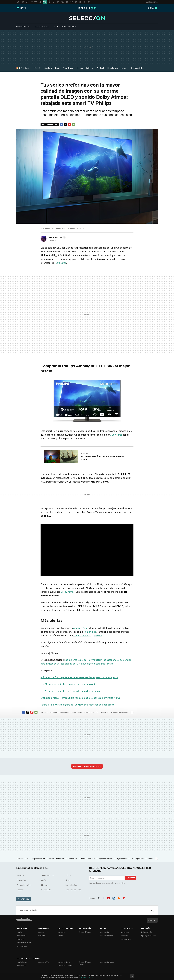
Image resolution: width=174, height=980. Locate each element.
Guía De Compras (23, 27)
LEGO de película (42, 27)
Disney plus (21, 880)
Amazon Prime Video (25, 885)
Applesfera (21, 939)
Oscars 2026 (46, 890)
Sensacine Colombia (65, 966)
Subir (150, 920)
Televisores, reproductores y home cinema (66, 712)
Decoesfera (124, 936)
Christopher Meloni (138, 68)
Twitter (66, 125)
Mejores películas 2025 (57, 859)
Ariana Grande (68, 68)
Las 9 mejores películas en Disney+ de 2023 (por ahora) (103, 458)
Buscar (153, 910)
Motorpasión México (107, 962)
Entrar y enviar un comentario (88, 766)
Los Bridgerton (71, 885)
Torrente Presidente (73, 890)
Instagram (114, 898)
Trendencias (125, 932)
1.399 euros (60, 263)
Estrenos (20, 875)
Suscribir (131, 878)
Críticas (68, 875)
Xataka (19, 932)
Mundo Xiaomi (22, 946)
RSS (119, 898)
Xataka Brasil (21, 966)
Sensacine (62, 932)
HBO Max (80, 68)
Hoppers (20, 890)
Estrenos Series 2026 (88, 859)
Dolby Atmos (68, 592)
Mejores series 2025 (39, 859)
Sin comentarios (51, 124)
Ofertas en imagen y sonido (65, 27)
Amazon (125, 68)
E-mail (74, 125)
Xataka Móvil (21, 936)
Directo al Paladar (85, 932)
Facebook (62, 125)
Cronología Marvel (138, 859)
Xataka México (22, 962)
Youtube (109, 898)
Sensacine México (64, 962)
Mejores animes (122, 859)
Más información (87, 977)
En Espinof (85, 453)
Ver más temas (24, 899)
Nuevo (151, 8)
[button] (57, 237)
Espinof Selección (87, 18)
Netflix (57, 68)
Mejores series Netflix (106, 859)
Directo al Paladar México (85, 963)
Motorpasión (104, 932)
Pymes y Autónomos (148, 936)
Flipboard (70, 125)
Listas (68, 880)
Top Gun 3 (100, 68)
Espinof (87, 8)
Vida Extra (41, 936)
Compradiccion (126, 939)
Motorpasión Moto (106, 936)
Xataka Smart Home (120, 712)
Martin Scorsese (113, 68)
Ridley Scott (48, 68)
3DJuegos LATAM (43, 962)
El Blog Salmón (147, 932)
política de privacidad (118, 883)
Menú (23, 8)
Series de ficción (48, 875)
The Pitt (37, 68)
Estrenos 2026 (73, 859)
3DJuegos (41, 932)
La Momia (90, 68)
